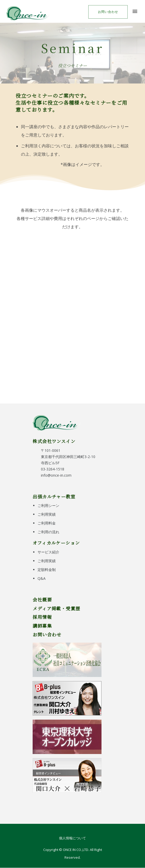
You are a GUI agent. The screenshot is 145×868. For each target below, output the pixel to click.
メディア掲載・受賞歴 (56, 608)
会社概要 (42, 600)
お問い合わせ (108, 12)
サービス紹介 (48, 552)
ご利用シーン (48, 505)
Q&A (42, 578)
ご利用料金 (47, 523)
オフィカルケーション (56, 543)
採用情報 (42, 617)
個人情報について (72, 838)
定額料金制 (47, 570)
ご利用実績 (47, 514)
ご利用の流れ (48, 532)
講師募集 (42, 626)
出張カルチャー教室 (54, 496)
